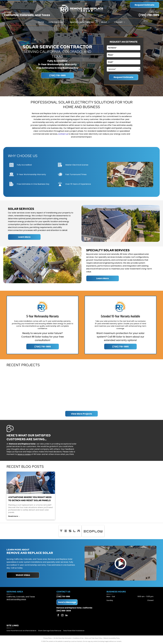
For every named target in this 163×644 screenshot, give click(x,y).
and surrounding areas (16, 599)
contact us (63, 134)
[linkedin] (66, 616)
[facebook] (58, 616)
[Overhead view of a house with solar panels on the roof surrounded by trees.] (63, 389)
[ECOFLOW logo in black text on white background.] (93, 531)
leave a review (24, 454)
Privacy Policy (47, 638)
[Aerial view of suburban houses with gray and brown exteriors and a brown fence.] (100, 389)
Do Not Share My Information (63, 638)
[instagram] (62, 616)
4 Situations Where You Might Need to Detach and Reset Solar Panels (30, 499)
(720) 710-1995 (149, 15)
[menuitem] (41, 22)
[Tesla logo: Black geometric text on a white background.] (70, 531)
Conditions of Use (78, 638)
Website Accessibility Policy (112, 638)
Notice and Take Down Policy (94, 638)
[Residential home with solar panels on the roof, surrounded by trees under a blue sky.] (138, 389)
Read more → (14, 516)
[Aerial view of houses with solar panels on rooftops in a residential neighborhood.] (25, 389)
